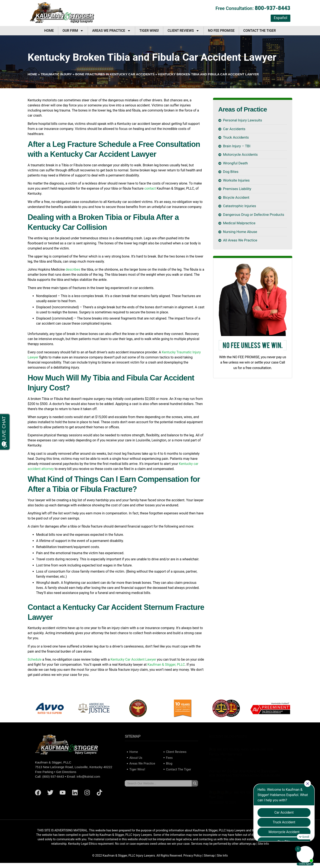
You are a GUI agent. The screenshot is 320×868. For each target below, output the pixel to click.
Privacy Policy (193, 856)
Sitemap (209, 856)
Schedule (35, 659)
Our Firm (73, 31)
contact (150, 188)
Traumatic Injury (56, 74)
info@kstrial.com (88, 776)
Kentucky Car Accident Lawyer (133, 659)
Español (280, 18)
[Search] (195, 783)
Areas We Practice (111, 31)
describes (73, 269)
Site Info (222, 856)
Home (49, 31)
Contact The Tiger (260, 31)
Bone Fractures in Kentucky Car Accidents (115, 74)
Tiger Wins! (149, 31)
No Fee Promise (221, 31)
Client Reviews (183, 31)
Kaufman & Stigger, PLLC (166, 665)
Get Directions (66, 772)
